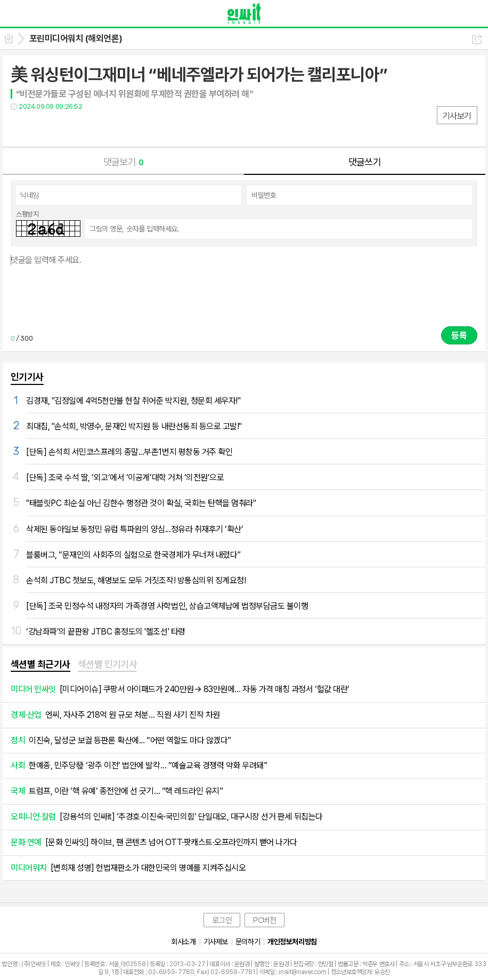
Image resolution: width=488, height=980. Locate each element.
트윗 (41, 128)
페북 (20, 128)
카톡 (63, 128)
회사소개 (183, 942)
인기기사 (27, 377)
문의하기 (248, 942)
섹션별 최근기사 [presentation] (40, 664)
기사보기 (457, 116)
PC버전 (265, 920)
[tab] (40, 665)
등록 (459, 335)
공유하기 (477, 39)
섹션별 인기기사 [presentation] (108, 664)
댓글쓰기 (365, 162)
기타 (84, 128)
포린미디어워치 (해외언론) (76, 38)
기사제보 (216, 942)
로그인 (222, 920)
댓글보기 (124, 162)
